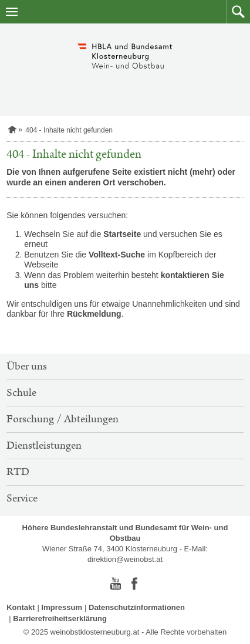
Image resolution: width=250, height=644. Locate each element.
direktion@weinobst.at (125, 559)
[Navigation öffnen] (12, 12)
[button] (238, 12)
